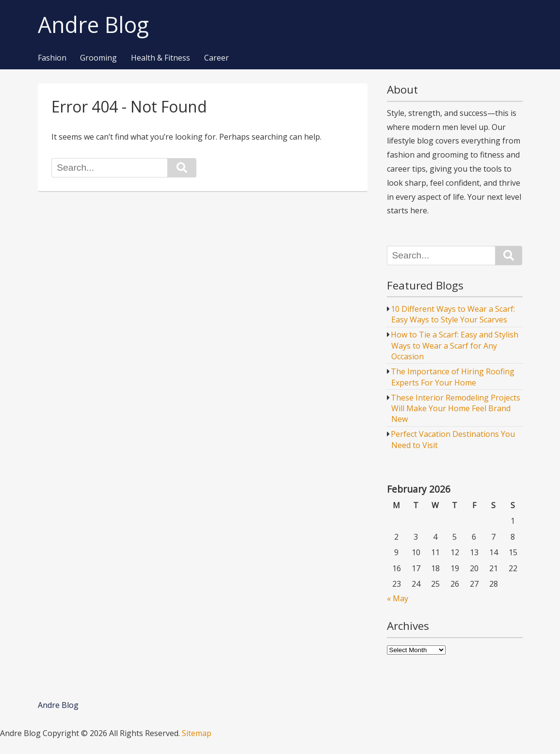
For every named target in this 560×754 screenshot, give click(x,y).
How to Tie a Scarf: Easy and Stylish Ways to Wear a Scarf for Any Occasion (455, 345)
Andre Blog (93, 25)
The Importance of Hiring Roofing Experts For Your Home (453, 377)
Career (216, 58)
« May (398, 598)
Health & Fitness (160, 58)
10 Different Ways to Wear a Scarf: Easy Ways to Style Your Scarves (453, 314)
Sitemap (197, 733)
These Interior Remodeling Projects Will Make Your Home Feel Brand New (456, 409)
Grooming (98, 58)
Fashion (52, 58)
